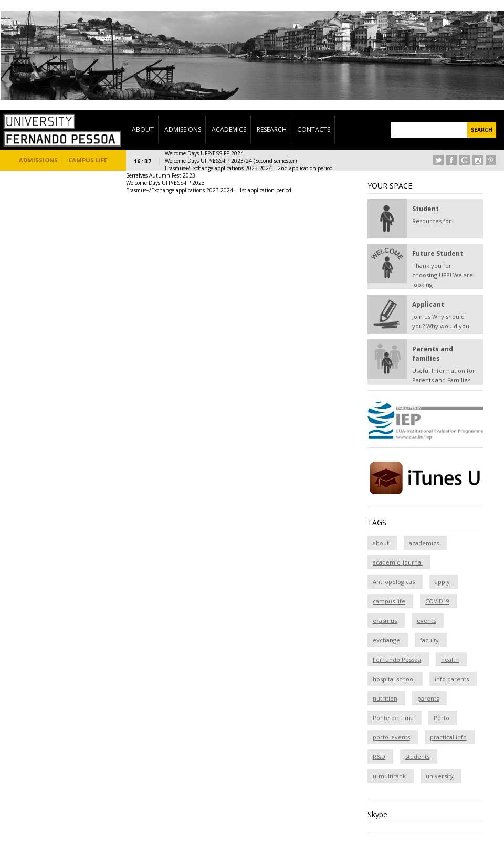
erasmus (385, 621)
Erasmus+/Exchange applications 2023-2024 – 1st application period (209, 190)
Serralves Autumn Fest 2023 (161, 175)
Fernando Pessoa (397, 659)
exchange (386, 640)
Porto (442, 718)
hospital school (394, 679)
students (417, 757)
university (440, 776)
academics (424, 543)
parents (428, 698)
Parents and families (433, 354)
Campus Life (88, 160)
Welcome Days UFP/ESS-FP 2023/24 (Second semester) (231, 161)
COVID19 (437, 601)
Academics (229, 129)
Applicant (428, 304)
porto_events (391, 737)
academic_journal (398, 562)
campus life (389, 601)
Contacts (314, 129)
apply (442, 582)
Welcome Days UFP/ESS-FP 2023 (165, 183)
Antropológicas (394, 582)
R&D (379, 757)
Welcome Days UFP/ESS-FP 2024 (204, 153)
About (143, 129)
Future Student (438, 253)
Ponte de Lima (393, 718)
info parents (452, 679)
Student (426, 209)
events (426, 621)
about (381, 543)
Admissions (183, 129)
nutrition (385, 698)
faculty (429, 640)
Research (272, 129)
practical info (448, 737)
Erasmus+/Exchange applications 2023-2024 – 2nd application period (249, 168)
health (450, 659)
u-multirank (389, 776)
